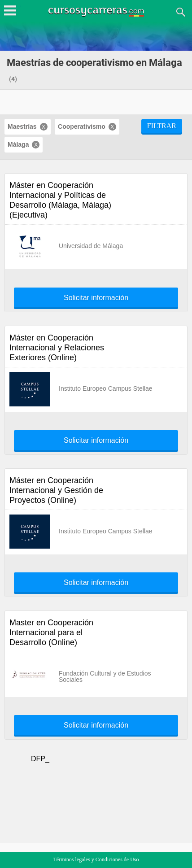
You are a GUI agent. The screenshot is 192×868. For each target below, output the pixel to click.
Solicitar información (96, 298)
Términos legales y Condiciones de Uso (96, 859)
